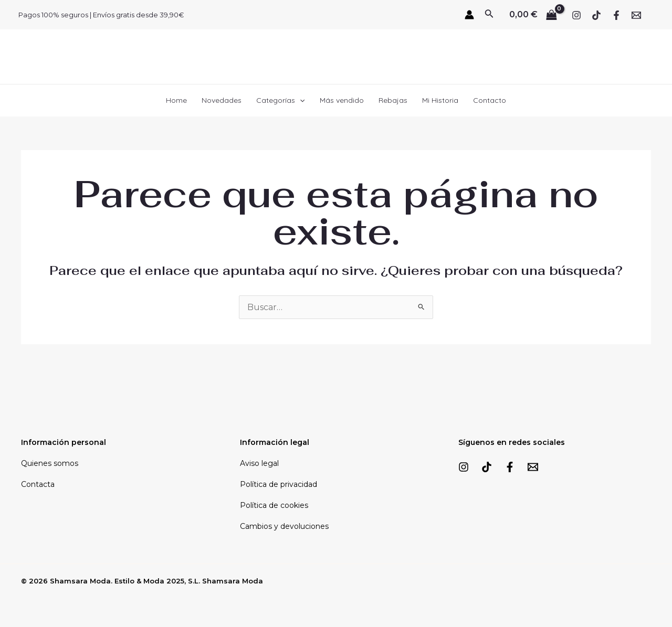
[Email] (636, 15)
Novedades (222, 100)
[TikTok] (596, 15)
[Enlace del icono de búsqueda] (489, 15)
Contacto (490, 100)
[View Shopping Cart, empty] (533, 15)
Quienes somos (50, 463)
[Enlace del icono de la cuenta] (469, 15)
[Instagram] (576, 15)
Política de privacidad (279, 484)
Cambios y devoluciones (284, 526)
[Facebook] (616, 15)
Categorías (280, 100)
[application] (300, 100)
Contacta (38, 484)
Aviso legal (259, 463)
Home (176, 100)
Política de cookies (274, 505)
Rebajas (393, 100)
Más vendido (342, 100)
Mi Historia (440, 100)
